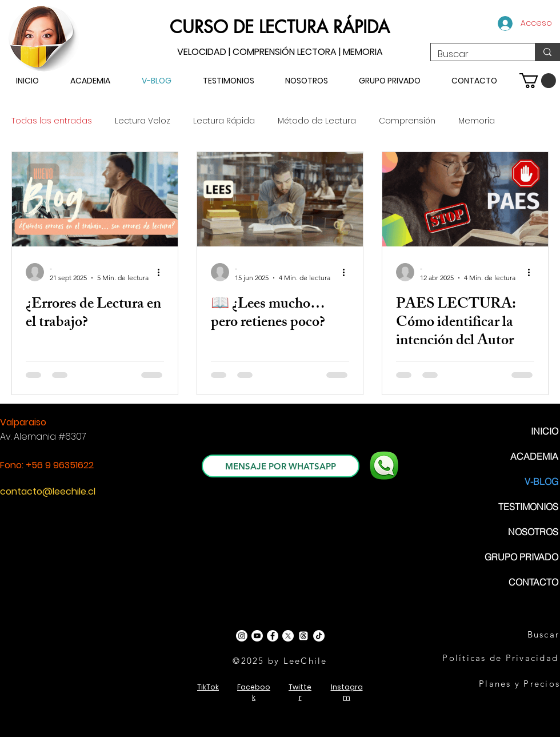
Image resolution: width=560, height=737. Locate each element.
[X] (288, 636)
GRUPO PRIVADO (521, 557)
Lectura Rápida (224, 121)
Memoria (477, 121)
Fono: (13, 465)
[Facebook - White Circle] (273, 636)
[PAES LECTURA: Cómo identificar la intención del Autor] (465, 199)
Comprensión (407, 121)
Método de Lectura (317, 121)
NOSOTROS (533, 532)
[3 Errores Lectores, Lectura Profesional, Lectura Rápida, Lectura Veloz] (95, 199)
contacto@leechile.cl (48, 491)
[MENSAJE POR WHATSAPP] (281, 466)
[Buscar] (474, 54)
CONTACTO (533, 582)
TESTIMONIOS (528, 507)
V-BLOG (541, 481)
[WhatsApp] (384, 465)
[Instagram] (242, 636)
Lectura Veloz (143, 121)
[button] (538, 81)
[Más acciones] (162, 272)
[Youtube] (257, 636)
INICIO (545, 431)
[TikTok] (319, 636)
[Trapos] (303, 636)
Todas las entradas (52, 121)
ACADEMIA (534, 456)
